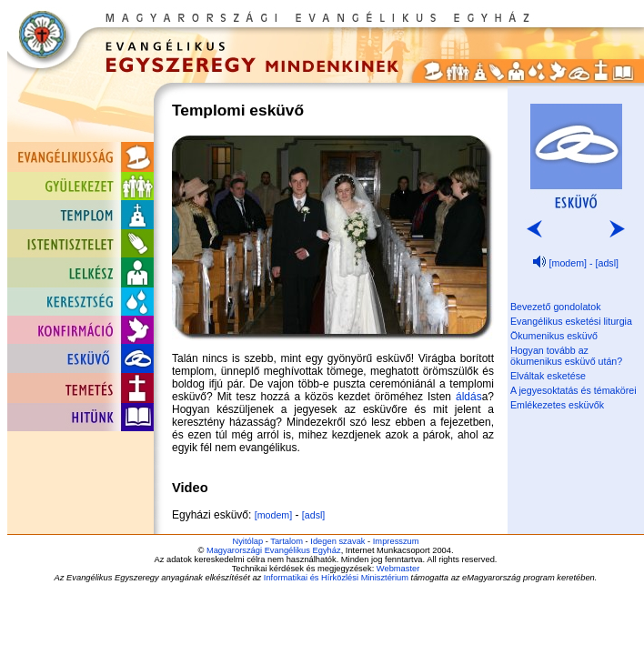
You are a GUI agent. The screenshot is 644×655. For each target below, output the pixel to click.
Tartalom (287, 541)
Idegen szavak (337, 541)
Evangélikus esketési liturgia (571, 321)
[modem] (273, 515)
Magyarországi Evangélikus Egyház (274, 550)
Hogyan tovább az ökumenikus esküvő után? (566, 356)
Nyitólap (247, 541)
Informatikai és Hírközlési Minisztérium (336, 578)
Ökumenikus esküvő (554, 336)
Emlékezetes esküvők (557, 405)
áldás (469, 397)
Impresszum (396, 541)
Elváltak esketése (548, 376)
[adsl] (313, 515)
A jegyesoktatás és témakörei (574, 390)
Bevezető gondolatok (556, 307)
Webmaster (398, 569)
